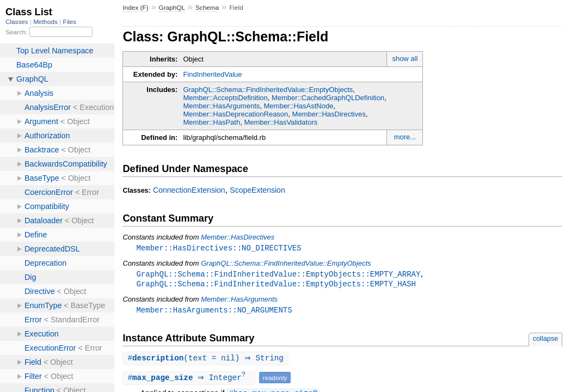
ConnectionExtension (189, 190)
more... (405, 137)
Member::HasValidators (281, 122)
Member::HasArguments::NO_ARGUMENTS (214, 312)
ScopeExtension (257, 190)
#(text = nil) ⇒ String (207, 361)
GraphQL (172, 8)
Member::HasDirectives (329, 114)
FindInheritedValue (212, 74)
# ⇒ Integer (190, 381)
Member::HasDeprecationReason (235, 114)
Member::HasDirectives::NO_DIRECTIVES (219, 248)
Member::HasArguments (221, 106)
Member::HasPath (211, 122)
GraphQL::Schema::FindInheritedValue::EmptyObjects (268, 90)
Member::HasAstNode (299, 106)
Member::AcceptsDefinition (225, 98)
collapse (546, 341)
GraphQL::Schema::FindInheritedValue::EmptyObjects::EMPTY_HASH (276, 285)
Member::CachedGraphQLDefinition (328, 98)
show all (405, 59)
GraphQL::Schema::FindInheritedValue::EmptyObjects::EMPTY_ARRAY (278, 275)
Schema (207, 8)
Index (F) (135, 8)
